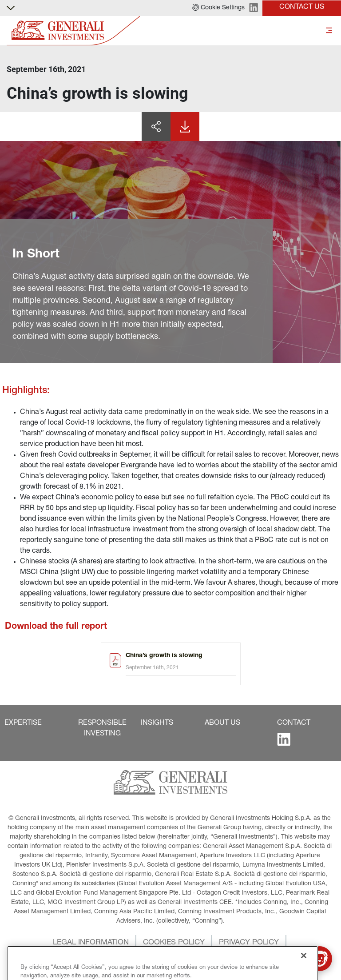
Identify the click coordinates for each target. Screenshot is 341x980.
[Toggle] (329, 31)
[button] (218, 8)
